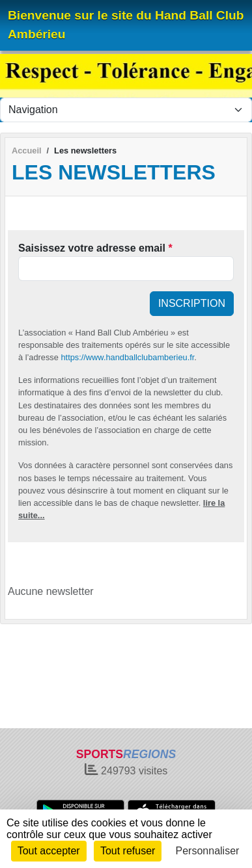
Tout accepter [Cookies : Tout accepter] (49, 851)
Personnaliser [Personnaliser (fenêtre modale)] (208, 851)
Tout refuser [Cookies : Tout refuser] (128, 851)
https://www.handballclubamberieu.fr (127, 357)
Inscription (192, 303)
